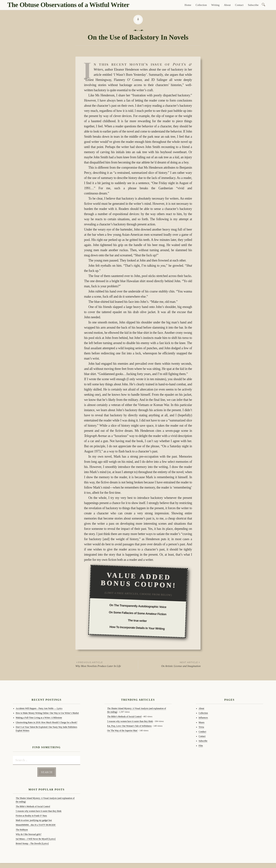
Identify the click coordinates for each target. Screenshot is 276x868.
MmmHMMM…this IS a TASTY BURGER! (36, 824)
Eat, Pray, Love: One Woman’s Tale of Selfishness (129, 726)
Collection (201, 5)
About (227, 5)
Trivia (201, 727)
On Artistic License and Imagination (169, 664)
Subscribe (253, 5)
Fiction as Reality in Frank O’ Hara (31, 815)
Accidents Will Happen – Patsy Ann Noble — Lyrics (39, 708)
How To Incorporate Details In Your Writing (137, 628)
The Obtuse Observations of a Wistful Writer (68, 5)
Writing (215, 5)
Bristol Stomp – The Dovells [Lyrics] (32, 843)
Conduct (202, 732)
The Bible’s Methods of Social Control (33, 806)
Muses (202, 722)
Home (188, 5)
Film (201, 746)
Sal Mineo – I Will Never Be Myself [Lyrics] (36, 838)
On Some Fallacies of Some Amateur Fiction (138, 613)
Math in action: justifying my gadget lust (34, 820)
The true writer (137, 621)
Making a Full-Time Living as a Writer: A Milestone (39, 718)
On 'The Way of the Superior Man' (122, 731)
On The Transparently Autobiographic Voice (138, 606)
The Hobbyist (22, 829)
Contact (239, 5)
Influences (203, 718)
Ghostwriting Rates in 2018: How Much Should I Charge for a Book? (47, 722)
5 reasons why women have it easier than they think (39, 810)
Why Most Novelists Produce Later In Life (107, 664)
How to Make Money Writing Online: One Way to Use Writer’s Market (47, 713)
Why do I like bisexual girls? (29, 834)
